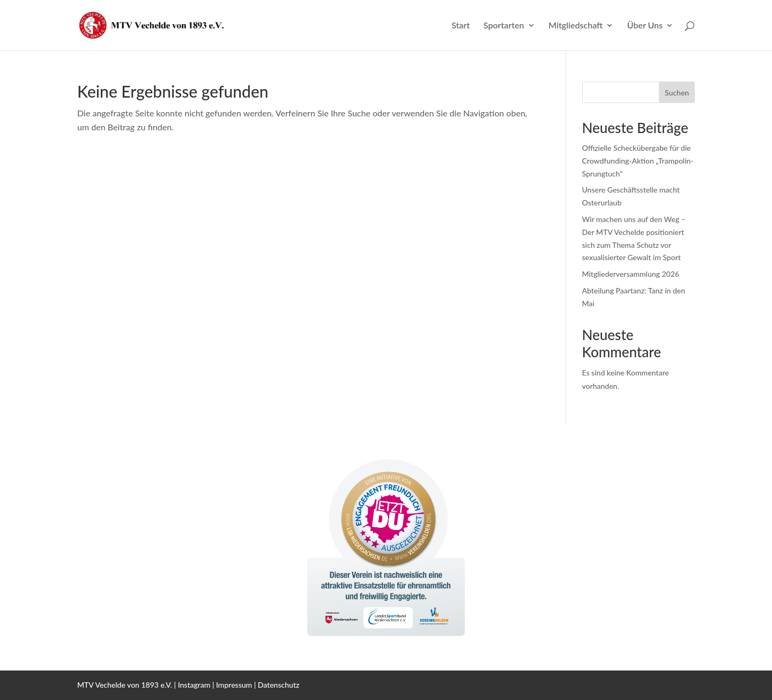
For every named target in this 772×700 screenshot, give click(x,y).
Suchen (677, 93)
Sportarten (504, 26)
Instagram (194, 685)
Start (461, 26)
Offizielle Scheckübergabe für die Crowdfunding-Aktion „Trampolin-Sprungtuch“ (638, 161)
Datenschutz (279, 685)
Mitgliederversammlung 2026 (631, 274)
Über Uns (645, 26)
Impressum (234, 685)
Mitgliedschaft (576, 26)
